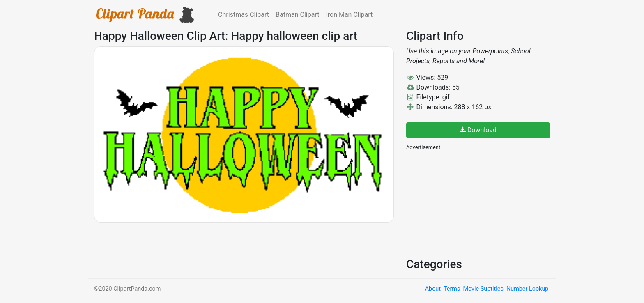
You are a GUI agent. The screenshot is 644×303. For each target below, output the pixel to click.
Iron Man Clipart (349, 15)
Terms (452, 289)
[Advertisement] (468, 203)
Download (478, 130)
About (433, 289)
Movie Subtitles (483, 289)
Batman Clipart (297, 15)
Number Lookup (527, 289)
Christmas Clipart (244, 15)
